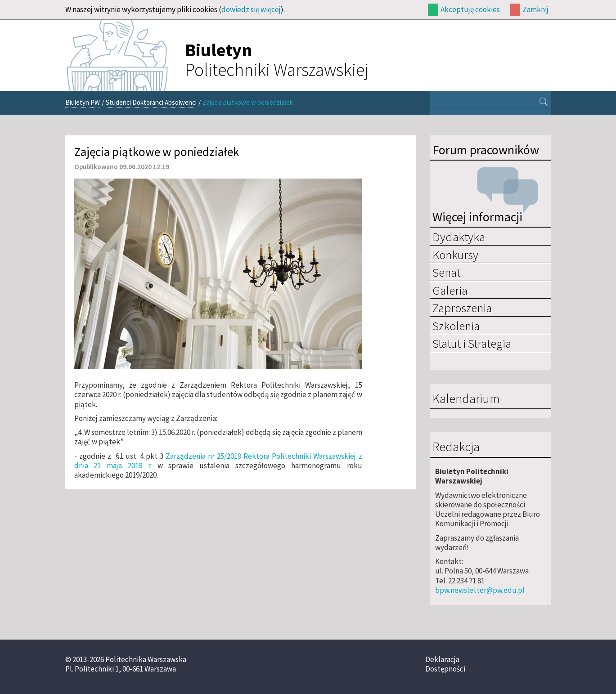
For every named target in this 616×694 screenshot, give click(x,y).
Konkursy (455, 255)
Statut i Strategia (472, 343)
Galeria (450, 290)
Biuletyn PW (83, 102)
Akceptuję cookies (470, 9)
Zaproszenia (462, 308)
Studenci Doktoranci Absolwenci (151, 102)
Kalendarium (466, 399)
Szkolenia (456, 326)
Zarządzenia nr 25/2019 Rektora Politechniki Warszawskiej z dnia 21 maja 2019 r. (218, 461)
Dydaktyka (459, 237)
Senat (446, 272)
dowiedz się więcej (251, 9)
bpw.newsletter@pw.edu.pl (480, 590)
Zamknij (535, 9)
